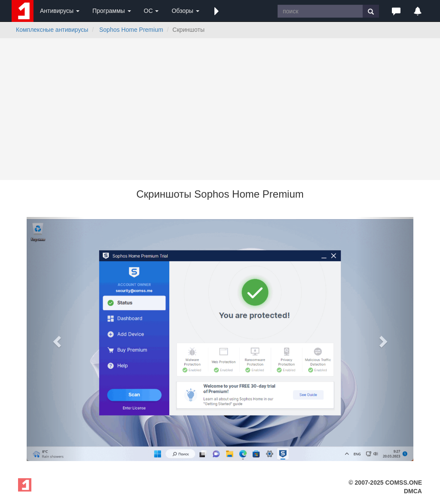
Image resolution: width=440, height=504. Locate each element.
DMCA (413, 491)
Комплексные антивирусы (52, 30)
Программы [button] (112, 11)
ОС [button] (151, 11)
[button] (217, 11)
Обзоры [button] (185, 11)
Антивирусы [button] (60, 11)
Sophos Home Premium (131, 30)
